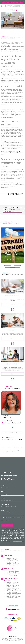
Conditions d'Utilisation (5, 542)
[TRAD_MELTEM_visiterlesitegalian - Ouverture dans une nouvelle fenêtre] (13, 618)
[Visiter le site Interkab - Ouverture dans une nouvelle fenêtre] (13, 620)
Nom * (3, 486)
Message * (5, 510)
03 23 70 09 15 (7, 473)
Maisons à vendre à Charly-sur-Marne (12, 559)
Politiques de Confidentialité (18, 541)
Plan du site (11, 639)
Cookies (18, 640)
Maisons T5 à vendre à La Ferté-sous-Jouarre (14, 592)
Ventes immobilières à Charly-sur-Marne (13, 572)
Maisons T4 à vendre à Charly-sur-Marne (13, 586)
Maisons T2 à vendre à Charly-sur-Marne (13, 583)
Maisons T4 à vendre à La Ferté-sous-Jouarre (14, 597)
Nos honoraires (5, 639)
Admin (22, 639)
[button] (20, 265)
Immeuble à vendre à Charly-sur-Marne (12, 562)
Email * (3, 498)
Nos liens (7, 640)
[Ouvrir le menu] (24, 6)
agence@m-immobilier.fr (10, 476)
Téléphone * (5, 504)
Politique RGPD (13, 640)
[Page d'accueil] (12, 6)
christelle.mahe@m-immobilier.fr (12, 426)
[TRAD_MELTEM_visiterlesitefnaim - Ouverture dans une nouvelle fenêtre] (19, 618)
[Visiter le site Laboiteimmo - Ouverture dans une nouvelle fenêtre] (12, 636)
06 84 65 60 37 (8, 424)
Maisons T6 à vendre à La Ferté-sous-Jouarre (14, 594)
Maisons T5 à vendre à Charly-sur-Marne (13, 589)
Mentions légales (17, 639)
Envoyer (7, 525)
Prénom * (4, 492)
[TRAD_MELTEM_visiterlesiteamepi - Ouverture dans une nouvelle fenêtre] (7, 618)
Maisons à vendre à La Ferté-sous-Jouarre (13, 564)
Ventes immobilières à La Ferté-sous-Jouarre (13, 575)
